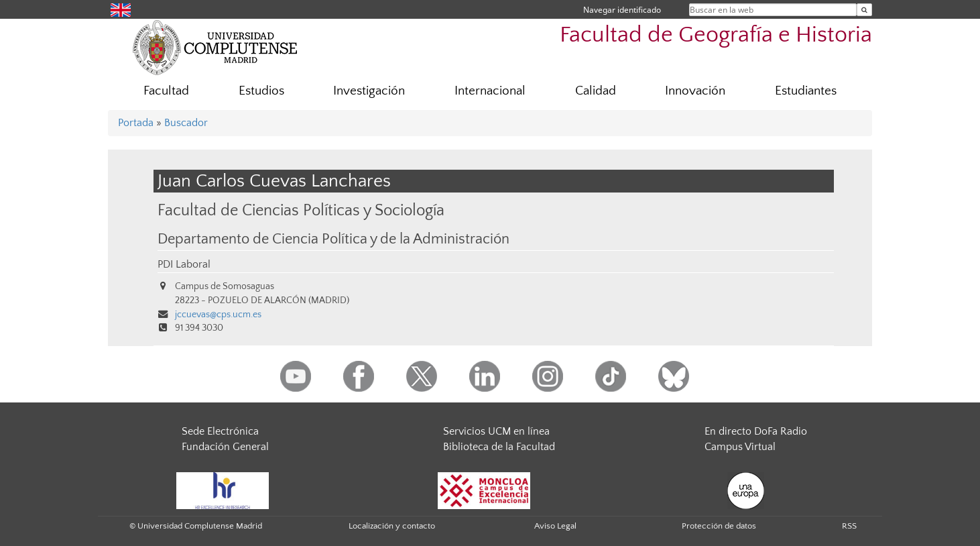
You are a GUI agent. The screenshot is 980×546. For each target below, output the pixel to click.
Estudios (261, 91)
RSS (849, 526)
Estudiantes (806, 91)
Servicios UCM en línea (496, 431)
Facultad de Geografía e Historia (716, 35)
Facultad (166, 91)
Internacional (490, 91)
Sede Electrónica (220, 431)
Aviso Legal (555, 526)
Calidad (596, 91)
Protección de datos (719, 526)
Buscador (186, 123)
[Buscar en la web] (864, 10)
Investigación (369, 91)
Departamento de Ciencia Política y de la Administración (333, 239)
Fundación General (225, 447)
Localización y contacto (392, 526)
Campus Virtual (740, 447)
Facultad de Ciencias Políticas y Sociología (301, 210)
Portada (136, 123)
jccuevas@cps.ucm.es (218, 315)
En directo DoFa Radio (756, 431)
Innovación (695, 91)
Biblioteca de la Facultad (499, 447)
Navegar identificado (622, 10)
